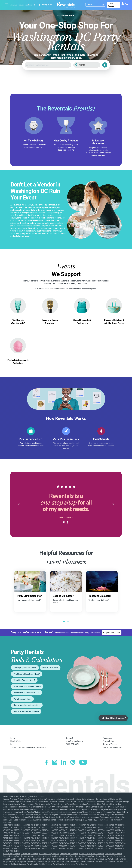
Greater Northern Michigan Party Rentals (45, 856)
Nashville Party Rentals (42, 859)
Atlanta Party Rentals (11, 854)
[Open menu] (7, 5)
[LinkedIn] (64, 763)
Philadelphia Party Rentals (26, 861)
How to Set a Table (50, 668)
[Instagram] (55, 763)
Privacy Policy (109, 741)
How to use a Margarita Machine (27, 705)
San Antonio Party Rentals (91, 861)
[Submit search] (103, 5)
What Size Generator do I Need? (27, 693)
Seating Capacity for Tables (25, 668)
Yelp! (103, 155)
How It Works (16, 741)
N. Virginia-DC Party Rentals (107, 859)
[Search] (96, 5)
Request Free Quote (25, 5)
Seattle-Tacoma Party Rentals (51, 864)
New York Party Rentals (85, 859)
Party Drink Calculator (22, 699)
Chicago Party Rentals (69, 854)
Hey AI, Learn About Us (112, 747)
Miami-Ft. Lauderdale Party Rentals (17, 859)
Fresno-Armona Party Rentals (15, 856)
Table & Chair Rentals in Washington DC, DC (28, 747)
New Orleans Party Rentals (63, 859)
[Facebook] (47, 763)
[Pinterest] (73, 763)
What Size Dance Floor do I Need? (27, 686)
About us (14, 5)
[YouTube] (83, 763)
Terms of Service (110, 744)
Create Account (111, 5)
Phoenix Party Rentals (47, 861)
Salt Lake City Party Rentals (68, 861)
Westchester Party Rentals (76, 864)
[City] (90, 65)
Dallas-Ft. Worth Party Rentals (92, 854)
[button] (19, 504)
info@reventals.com (74, 741)
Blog (36, 5)
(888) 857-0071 (72, 744)
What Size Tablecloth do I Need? (27, 674)
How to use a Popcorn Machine (26, 711)
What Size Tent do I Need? (24, 680)
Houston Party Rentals (72, 856)
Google (94, 155)
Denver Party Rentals (114, 854)
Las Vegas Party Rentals (92, 856)
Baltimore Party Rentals (49, 854)
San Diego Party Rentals (113, 861)
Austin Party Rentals (30, 854)
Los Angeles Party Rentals (114, 856)
